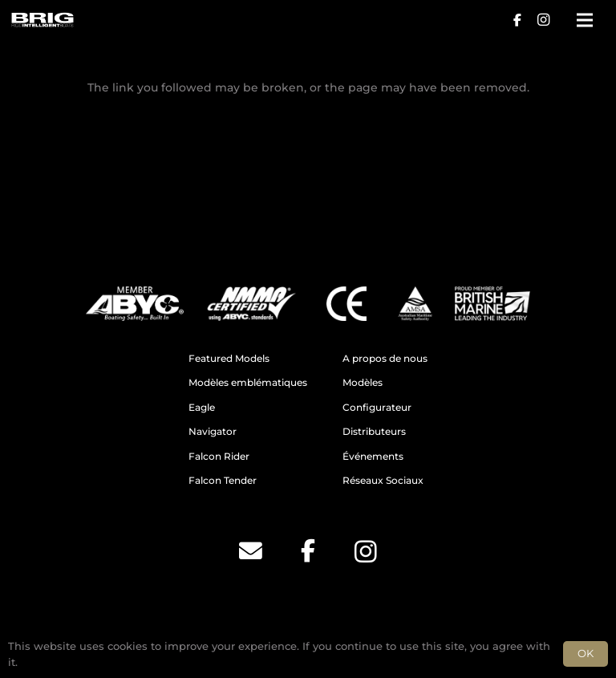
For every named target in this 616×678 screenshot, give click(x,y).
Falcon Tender (223, 481)
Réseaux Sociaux (383, 481)
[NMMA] (251, 304)
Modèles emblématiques (248, 383)
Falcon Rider (219, 457)
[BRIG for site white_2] (42, 20)
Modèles (363, 383)
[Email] (250, 551)
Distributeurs (374, 432)
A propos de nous (385, 359)
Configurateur (377, 408)
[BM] (492, 304)
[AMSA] (415, 304)
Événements (373, 457)
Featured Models (229, 359)
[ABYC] (135, 304)
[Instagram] (543, 20)
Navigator (213, 432)
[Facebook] (517, 20)
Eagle (202, 408)
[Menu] (585, 20)
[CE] (346, 304)
